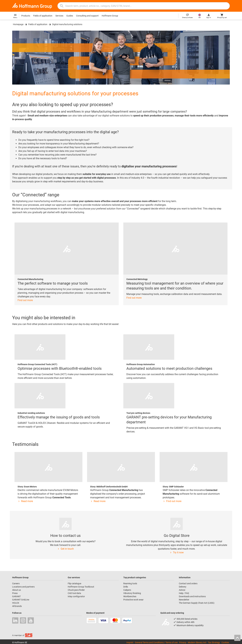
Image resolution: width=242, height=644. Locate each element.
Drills (126, 587)
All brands (17, 606)
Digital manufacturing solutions (67, 24)
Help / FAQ (184, 593)
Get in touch (65, 549)
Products (26, 16)
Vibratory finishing (132, 593)
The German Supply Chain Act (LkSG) (197, 603)
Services (59, 16)
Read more (25, 501)
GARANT (16, 596)
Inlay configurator (76, 596)
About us (17, 590)
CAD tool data (74, 593)
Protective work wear (133, 600)
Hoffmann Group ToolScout (81, 587)
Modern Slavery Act (197, 642)
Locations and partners (23, 587)
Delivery (183, 587)
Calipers (127, 590)
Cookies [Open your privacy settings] (225, 642)
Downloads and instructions (192, 596)
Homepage (18, 24)
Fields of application (43, 16)
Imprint (130, 642)
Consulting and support (87, 16)
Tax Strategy (214, 642)
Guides (70, 16)
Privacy (183, 642)
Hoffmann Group (110, 16)
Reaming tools (130, 583)
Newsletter (184, 600)
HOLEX (16, 603)
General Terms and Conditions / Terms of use (156, 642)
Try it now (177, 552)
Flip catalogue (74, 583)
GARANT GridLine (21, 600)
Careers (16, 583)
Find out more (25, 300)
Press (15, 593)
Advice (182, 590)
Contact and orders (188, 583)
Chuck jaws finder (76, 590)
